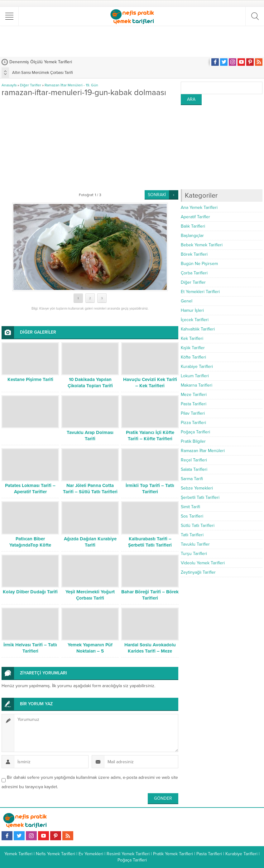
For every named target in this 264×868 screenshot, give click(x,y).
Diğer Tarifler (31, 85)
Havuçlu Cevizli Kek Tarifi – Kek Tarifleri (150, 383)
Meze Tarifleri (194, 395)
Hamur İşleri (192, 310)
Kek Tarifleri (192, 338)
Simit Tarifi (190, 507)
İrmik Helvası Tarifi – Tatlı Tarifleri (30, 648)
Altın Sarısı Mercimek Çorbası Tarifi (43, 73)
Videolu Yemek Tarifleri (203, 563)
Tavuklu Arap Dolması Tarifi (90, 436)
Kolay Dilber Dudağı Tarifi (30, 592)
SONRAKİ (157, 195)
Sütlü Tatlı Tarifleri (198, 526)
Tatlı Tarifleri (192, 535)
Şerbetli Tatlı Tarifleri (200, 497)
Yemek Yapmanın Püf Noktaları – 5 (90, 648)
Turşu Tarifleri (194, 554)
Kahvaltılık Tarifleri (198, 329)
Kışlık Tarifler (193, 348)
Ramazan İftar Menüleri (203, 451)
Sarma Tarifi (192, 479)
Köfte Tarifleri (193, 357)
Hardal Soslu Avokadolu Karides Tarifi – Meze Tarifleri (150, 651)
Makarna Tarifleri (197, 385)
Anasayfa (9, 85)
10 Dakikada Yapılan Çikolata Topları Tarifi (90, 383)
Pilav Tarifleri (193, 413)
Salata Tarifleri (194, 469)
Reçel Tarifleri (194, 460)
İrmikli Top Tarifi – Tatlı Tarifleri (150, 489)
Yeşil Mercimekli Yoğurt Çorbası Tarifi (90, 595)
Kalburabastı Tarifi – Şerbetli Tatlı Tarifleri (150, 542)
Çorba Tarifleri (194, 273)
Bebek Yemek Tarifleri (202, 245)
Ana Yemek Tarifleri (199, 207)
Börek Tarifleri (194, 254)
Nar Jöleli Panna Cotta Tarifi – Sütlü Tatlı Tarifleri (90, 489)
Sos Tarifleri (192, 516)
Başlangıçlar (192, 236)
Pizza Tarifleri (193, 423)
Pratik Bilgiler (193, 441)
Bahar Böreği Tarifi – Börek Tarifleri (150, 595)
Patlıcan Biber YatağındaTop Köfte (30, 542)
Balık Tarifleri (193, 226)
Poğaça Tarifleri (195, 432)
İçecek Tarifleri (195, 320)
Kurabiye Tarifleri (197, 366)
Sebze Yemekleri (197, 488)
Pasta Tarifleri (194, 404)
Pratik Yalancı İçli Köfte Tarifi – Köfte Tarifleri (150, 436)
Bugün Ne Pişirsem (199, 264)
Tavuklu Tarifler (195, 544)
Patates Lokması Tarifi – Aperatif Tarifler (30, 489)
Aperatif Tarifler (195, 217)
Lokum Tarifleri (195, 376)
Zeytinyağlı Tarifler (198, 572)
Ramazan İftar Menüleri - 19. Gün (71, 85)
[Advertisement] (132, 41)
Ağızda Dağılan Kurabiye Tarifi (90, 542)
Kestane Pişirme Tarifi (30, 379)
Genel (187, 301)
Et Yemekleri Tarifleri (200, 292)
